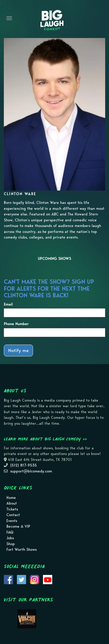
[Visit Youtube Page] (48, 579)
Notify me (18, 350)
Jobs (10, 538)
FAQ (10, 532)
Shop (11, 544)
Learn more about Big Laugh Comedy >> (45, 439)
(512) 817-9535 (24, 465)
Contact (13, 515)
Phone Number (16, 324)
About (12, 503)
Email (8, 304)
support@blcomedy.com (31, 471)
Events (12, 521)
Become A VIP (18, 526)
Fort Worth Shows (21, 550)
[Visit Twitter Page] (21, 579)
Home (11, 498)
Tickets (12, 509)
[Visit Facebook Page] (8, 579)
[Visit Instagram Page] (35, 579)
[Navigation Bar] (9, 18)
